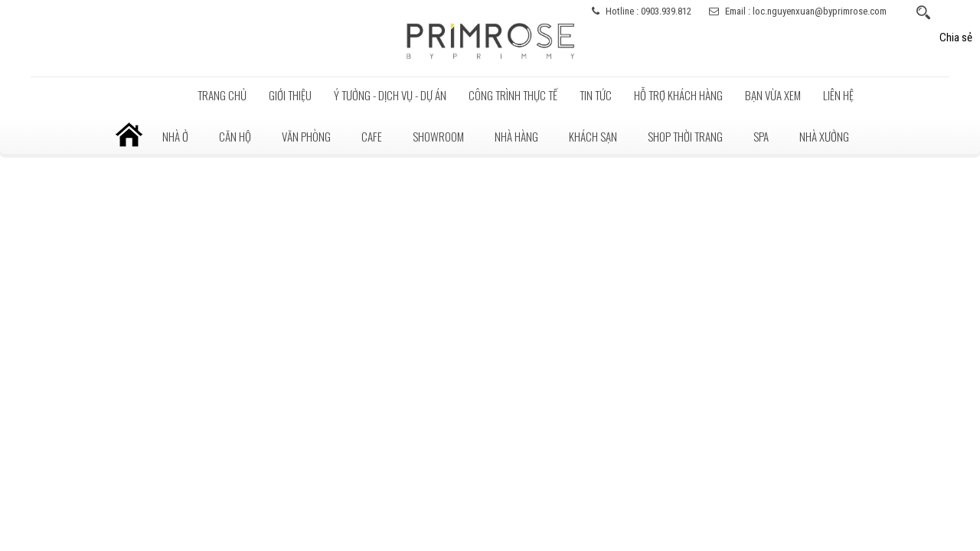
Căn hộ (235, 136)
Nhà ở (175, 136)
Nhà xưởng (824, 136)
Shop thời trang (685, 136)
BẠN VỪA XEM (773, 95)
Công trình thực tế (513, 95)
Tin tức (596, 95)
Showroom (438, 136)
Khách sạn (593, 136)
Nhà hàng (516, 136)
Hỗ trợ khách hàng (678, 95)
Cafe (372, 136)
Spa (761, 136)
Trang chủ (222, 95)
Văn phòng (306, 136)
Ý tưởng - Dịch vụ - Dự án (390, 95)
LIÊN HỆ (838, 95)
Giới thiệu (290, 95)
